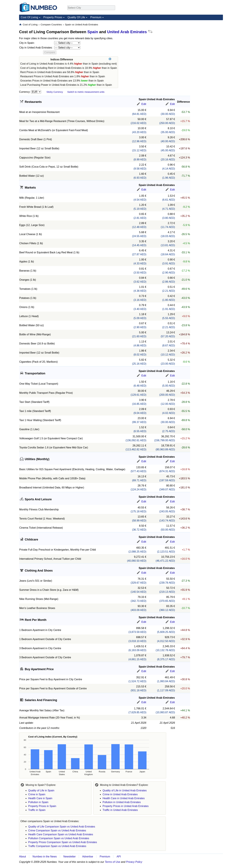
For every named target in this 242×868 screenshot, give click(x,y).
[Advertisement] (198, 43)
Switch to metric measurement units (86, 92)
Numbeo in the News (45, 857)
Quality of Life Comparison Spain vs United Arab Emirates (62, 827)
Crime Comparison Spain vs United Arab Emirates (57, 830)
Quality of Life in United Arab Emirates (125, 790)
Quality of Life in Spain (41, 790)
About (23, 857)
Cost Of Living (29, 17)
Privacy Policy (134, 862)
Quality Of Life (76, 17)
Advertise (88, 857)
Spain (93, 32)
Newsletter (70, 857)
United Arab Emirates (127, 32)
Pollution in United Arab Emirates (122, 802)
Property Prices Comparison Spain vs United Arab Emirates (63, 842)
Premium (96, 17)
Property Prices (53, 17)
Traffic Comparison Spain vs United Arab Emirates (57, 846)
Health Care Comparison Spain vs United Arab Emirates (61, 834)
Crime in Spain (37, 794)
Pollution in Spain (38, 802)
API (119, 857)
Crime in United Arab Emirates (120, 794)
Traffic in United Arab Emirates (120, 810)
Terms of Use (113, 862)
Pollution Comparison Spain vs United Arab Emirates (59, 838)
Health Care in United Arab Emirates (124, 798)
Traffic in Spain (37, 810)
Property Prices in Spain (42, 806)
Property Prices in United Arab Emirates (126, 806)
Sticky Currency (55, 92)
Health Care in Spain (40, 798)
